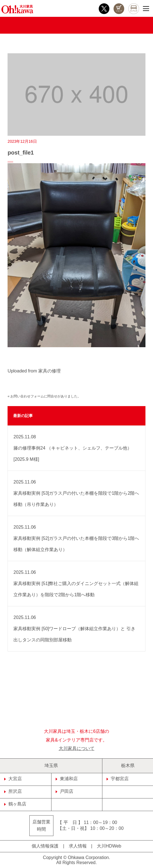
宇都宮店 (118, 779)
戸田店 (64, 791)
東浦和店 (67, 779)
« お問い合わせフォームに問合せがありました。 (44, 396)
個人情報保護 (45, 846)
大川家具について (77, 748)
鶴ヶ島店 (15, 804)
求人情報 (78, 846)
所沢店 (13, 791)
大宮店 (13, 779)
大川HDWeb (109, 846)
